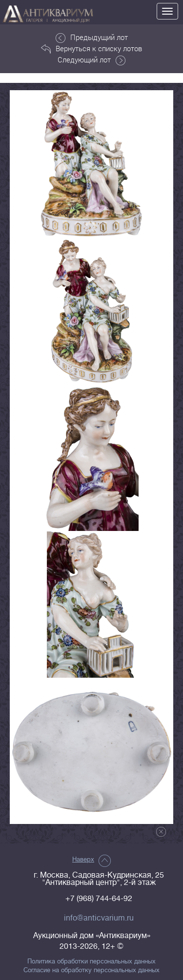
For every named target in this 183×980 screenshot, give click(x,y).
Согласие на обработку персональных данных (91, 970)
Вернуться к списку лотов (91, 49)
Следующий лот (91, 60)
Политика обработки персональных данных (91, 961)
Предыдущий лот (92, 38)
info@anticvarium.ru (99, 918)
